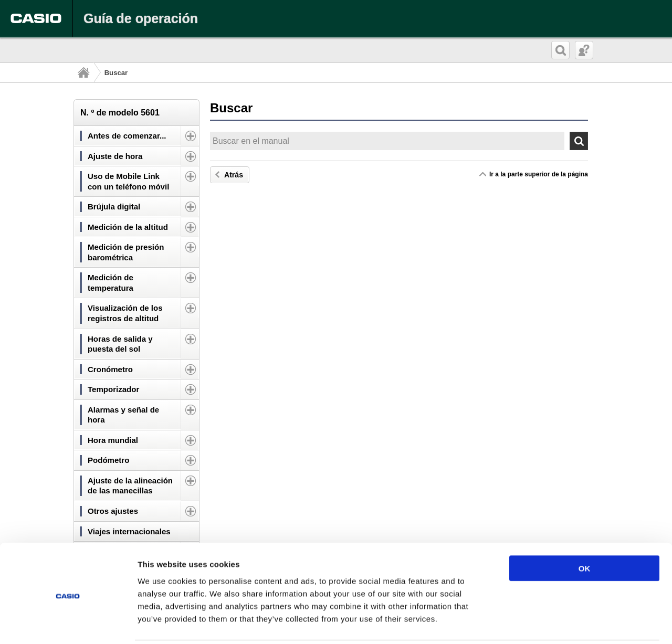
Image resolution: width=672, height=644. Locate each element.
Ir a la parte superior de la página (538, 174)
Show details (551, 623)
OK (585, 530)
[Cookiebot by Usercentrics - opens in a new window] (68, 624)
